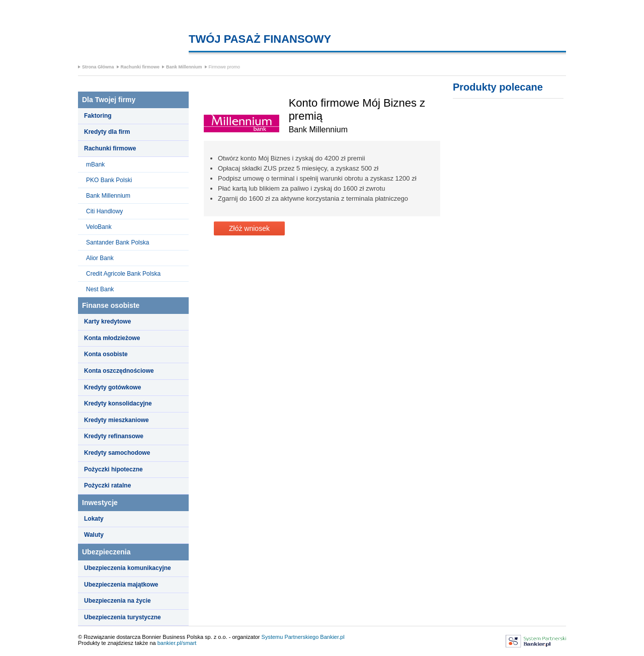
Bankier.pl (332, 637)
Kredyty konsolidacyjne (118, 403)
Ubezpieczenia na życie (117, 601)
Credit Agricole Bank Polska (123, 274)
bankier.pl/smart (177, 643)
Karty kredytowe (107, 321)
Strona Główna (98, 67)
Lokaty (94, 519)
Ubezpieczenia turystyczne (123, 617)
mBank (95, 165)
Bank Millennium (184, 67)
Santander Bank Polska (117, 242)
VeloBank (99, 227)
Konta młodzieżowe (112, 338)
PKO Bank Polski (109, 180)
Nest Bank (100, 289)
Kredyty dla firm (107, 132)
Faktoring (98, 116)
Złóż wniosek (249, 228)
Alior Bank (100, 258)
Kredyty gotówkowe (112, 387)
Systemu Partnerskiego (290, 637)
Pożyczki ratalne (107, 485)
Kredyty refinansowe (114, 436)
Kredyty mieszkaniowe (116, 420)
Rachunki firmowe (140, 67)
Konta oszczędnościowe (119, 371)
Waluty (94, 535)
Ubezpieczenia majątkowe (121, 585)
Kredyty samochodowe (117, 453)
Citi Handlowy (104, 211)
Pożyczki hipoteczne (113, 469)
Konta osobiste (106, 354)
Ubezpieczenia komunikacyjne (128, 568)
